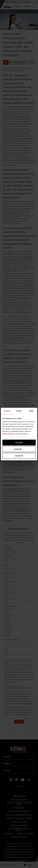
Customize (19, 449)
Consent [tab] (7, 411)
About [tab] (31, 411)
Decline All (19, 456)
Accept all (19, 442)
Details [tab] (19, 411)
